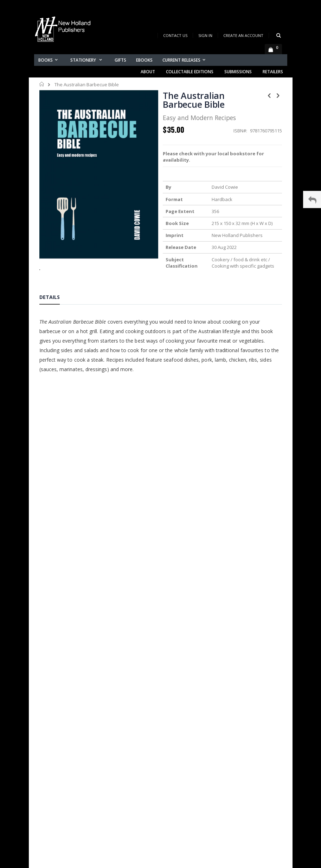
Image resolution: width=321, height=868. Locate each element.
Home (42, 84)
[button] (99, 264)
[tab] (55, 298)
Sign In (205, 35)
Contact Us (175, 35)
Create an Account (243, 35)
